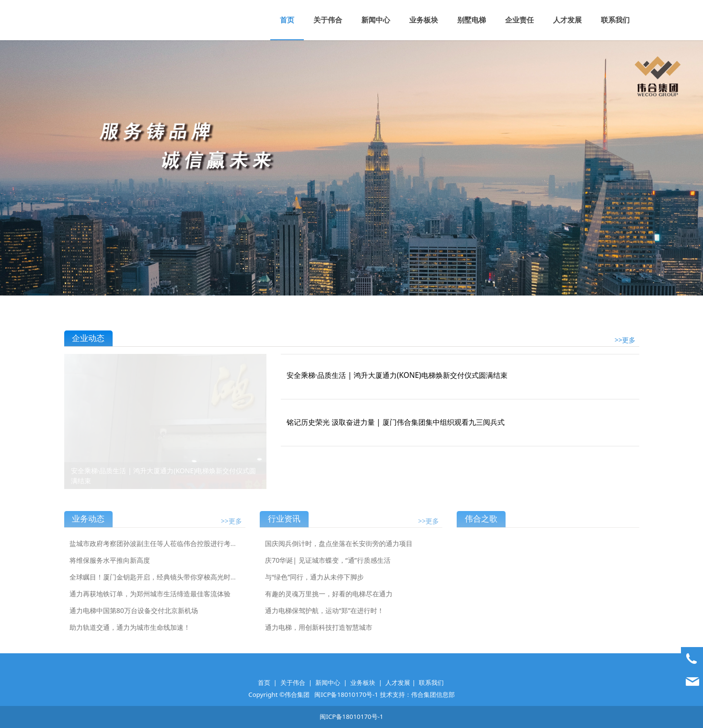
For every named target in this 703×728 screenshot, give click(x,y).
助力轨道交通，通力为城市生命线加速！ (130, 633)
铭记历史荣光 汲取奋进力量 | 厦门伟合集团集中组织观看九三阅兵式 (396, 422)
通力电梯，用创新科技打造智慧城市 (319, 633)
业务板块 (424, 20)
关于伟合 (328, 20)
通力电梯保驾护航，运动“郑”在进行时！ (324, 617)
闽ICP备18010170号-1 (346, 694)
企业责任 (519, 20)
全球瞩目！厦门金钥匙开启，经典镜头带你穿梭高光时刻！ (157, 583)
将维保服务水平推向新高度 (110, 566)
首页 (287, 20)
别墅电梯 (472, 20)
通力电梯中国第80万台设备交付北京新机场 (134, 617)
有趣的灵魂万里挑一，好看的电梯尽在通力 (329, 600)
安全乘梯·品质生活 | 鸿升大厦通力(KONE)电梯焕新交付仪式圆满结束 (397, 375)
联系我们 (615, 20)
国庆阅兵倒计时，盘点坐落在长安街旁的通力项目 (339, 550)
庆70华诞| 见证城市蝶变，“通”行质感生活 (328, 566)
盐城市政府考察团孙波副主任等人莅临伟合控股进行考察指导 (160, 550)
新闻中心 (376, 20)
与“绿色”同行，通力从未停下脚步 (314, 583)
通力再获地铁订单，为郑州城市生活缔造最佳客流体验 (150, 600)
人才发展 (567, 20)
